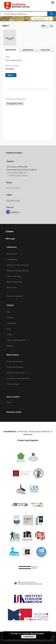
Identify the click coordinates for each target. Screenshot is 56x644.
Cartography (12, 259)
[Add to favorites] (51, 26)
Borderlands (12, 254)
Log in (9, 402)
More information (37, 633)
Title (8, 312)
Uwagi (9, 334)
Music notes (12, 287)
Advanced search (40, 19)
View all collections (14, 296)
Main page (10, 239)
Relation (10, 346)
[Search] (52, 14)
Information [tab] (28, 50)
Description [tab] (11, 50)
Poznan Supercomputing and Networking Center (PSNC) (29, 639)
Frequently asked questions (18, 378)
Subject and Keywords (16, 340)
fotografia (10, 69)
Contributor (11, 323)
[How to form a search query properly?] (51, 19)
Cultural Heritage (14, 276)
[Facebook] (8, 212)
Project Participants (15, 367)
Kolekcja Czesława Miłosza (18, 271)
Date (9, 329)
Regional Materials (14, 282)
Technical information (16, 373)
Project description (14, 361)
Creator (10, 318)
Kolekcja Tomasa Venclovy (18, 265)
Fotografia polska (15, 104)
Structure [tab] (45, 50)
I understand (29, 637)
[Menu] (53, 2)
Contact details (13, 384)
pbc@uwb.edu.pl (13, 200)
